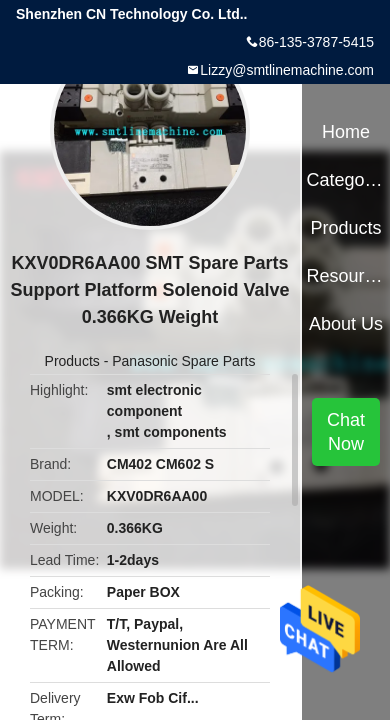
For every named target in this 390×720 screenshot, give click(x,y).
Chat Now (346, 432)
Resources (345, 276)
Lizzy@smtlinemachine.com (287, 70)
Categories (345, 180)
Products (72, 361)
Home (346, 132)
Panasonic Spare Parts (183, 361)
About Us (346, 324)
